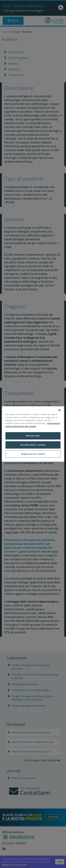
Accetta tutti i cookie (33, 445)
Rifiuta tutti (33, 436)
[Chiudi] (59, 410)
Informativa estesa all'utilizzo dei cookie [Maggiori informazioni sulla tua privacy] (33, 425)
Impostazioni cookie (33, 454)
